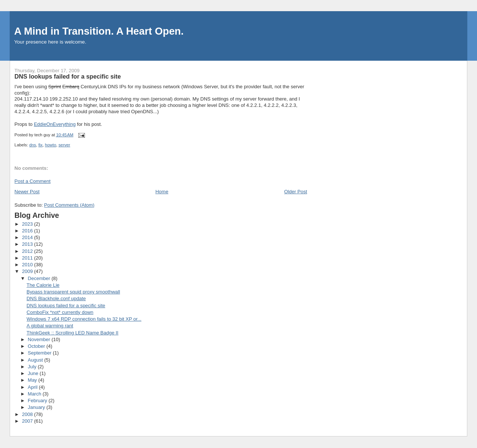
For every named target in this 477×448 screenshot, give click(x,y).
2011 (28, 258)
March (35, 394)
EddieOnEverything (55, 124)
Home (162, 192)
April (34, 387)
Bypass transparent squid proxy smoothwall (73, 292)
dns (32, 145)
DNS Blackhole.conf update (56, 298)
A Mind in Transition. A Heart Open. (99, 31)
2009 (28, 271)
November (40, 339)
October (37, 346)
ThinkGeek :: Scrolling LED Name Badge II (72, 333)
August (36, 360)
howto (51, 145)
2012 (28, 251)
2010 (28, 265)
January (37, 407)
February (38, 401)
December (40, 278)
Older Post (296, 192)
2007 (28, 421)
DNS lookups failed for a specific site (66, 306)
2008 (28, 414)
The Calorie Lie (43, 285)
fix (40, 145)
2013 (28, 244)
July (33, 367)
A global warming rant (50, 326)
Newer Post (27, 192)
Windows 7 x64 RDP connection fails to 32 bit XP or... (84, 319)
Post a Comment (33, 181)
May (33, 380)
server (64, 145)
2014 (28, 237)
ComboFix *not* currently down (60, 312)
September (40, 353)
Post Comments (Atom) (69, 205)
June (34, 373)
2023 (28, 224)
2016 (28, 231)
